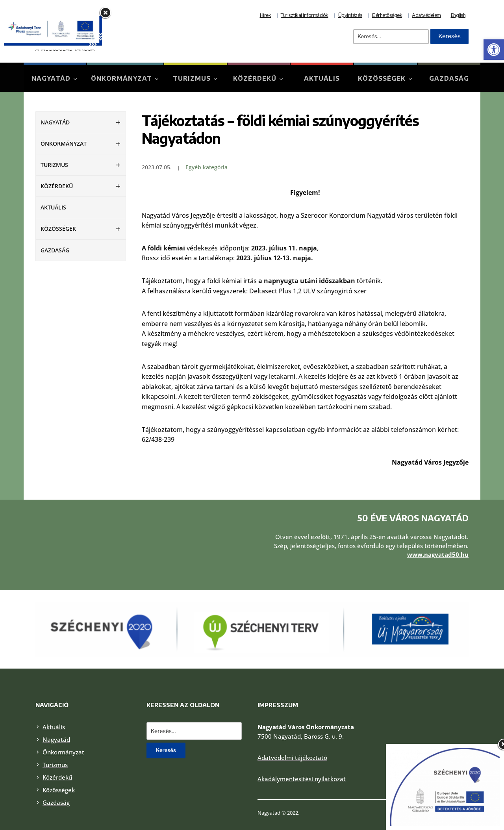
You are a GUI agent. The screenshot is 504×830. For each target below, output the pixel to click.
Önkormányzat (121, 78)
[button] (494, 50)
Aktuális (322, 78)
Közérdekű (255, 78)
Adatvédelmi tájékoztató (292, 738)
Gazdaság (449, 78)
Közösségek (382, 78)
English (458, 15)
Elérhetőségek (387, 15)
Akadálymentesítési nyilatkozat (302, 759)
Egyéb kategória (207, 167)
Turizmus (192, 78)
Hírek (266, 15)
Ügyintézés (350, 15)
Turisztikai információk (305, 15)
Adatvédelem (426, 15)
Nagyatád (51, 78)
